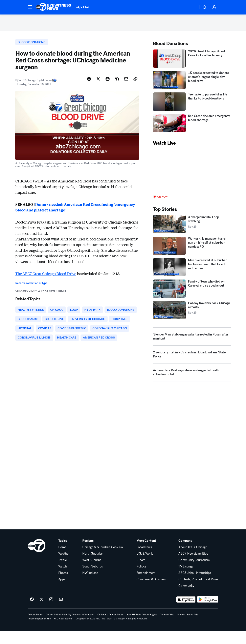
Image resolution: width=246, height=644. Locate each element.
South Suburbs (93, 579)
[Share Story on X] (98, 81)
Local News (144, 560)
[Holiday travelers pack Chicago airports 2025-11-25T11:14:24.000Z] (192, 312)
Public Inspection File (39, 632)
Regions (88, 554)
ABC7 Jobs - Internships (195, 586)
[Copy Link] (135, 81)
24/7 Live (82, 7)
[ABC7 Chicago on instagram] (51, 612)
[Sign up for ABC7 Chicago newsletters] (61, 612)
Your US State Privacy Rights (142, 627)
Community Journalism (194, 573)
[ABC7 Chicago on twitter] (42, 612)
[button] (30, 7)
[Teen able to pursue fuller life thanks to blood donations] (192, 103)
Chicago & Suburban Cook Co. (103, 560)
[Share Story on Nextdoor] (117, 81)
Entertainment (146, 586)
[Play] (192, 172)
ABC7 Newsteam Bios (193, 566)
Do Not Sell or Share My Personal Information (70, 627)
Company (185, 554)
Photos (63, 586)
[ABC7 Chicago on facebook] (32, 612)
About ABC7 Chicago (193, 560)
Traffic (63, 573)
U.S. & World (145, 566)
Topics (63, 554)
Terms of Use (167, 627)
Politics (141, 579)
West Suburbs (92, 573)
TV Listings (186, 579)
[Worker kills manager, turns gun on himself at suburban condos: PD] (192, 247)
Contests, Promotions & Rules (198, 592)
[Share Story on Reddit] (108, 81)
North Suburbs (92, 566)
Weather (64, 566)
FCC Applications (63, 632)
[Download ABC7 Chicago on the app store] (186, 612)
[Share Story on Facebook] (89, 81)
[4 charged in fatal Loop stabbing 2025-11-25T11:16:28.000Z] (192, 225)
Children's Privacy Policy (110, 627)
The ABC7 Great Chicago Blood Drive (46, 275)
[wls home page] (37, 558)
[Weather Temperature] (192, 7)
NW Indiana (90, 586)
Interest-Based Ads (188, 627)
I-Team (141, 573)
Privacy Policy (35, 627)
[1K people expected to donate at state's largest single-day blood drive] (192, 81)
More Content (146, 554)
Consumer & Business (151, 592)
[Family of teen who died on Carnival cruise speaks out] (192, 290)
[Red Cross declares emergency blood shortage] (192, 125)
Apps (62, 592)
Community (186, 599)
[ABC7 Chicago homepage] (54, 7)
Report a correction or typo (31, 285)
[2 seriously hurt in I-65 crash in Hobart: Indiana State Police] (192, 357)
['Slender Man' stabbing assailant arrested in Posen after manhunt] (192, 338)
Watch (63, 579)
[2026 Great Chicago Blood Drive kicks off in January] (192, 60)
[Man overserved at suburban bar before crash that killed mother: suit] (192, 269)
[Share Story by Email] (126, 81)
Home (62, 560)
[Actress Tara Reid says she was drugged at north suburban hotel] (192, 375)
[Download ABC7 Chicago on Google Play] (208, 612)
